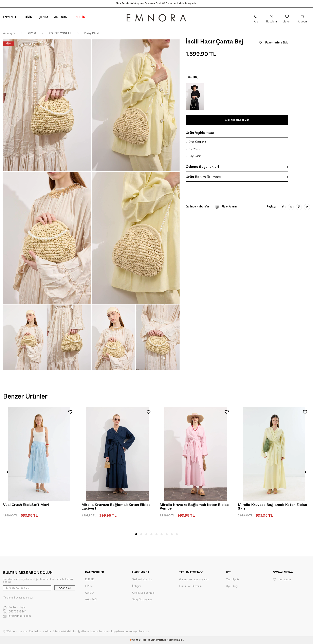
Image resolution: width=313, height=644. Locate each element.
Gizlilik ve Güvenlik (191, 586)
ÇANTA (90, 593)
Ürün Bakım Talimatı (237, 178)
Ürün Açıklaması (237, 134)
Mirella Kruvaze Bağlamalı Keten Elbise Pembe (194, 507)
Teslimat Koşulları (143, 580)
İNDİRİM (80, 18)
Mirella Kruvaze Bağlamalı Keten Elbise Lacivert (116, 507)
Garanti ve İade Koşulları (194, 580)
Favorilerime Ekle (274, 43)
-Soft (134, 640)
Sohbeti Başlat (15, 608)
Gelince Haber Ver (237, 120)
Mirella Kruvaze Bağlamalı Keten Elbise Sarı (272, 507)
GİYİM (32, 34)
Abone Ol (65, 588)
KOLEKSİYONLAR (60, 34)
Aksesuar (61, 18)
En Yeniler (11, 18)
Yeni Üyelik (233, 580)
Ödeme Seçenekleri (237, 168)
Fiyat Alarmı (226, 207)
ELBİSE (89, 580)
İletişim (137, 586)
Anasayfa (9, 34)
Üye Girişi (232, 586)
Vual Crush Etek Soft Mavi (26, 505)
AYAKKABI (91, 600)
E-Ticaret (144, 640)
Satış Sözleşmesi (143, 600)
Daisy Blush (92, 34)
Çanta (43, 18)
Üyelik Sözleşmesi (143, 593)
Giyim (29, 18)
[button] (136, 534)
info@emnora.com (17, 616)
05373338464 (15, 612)
